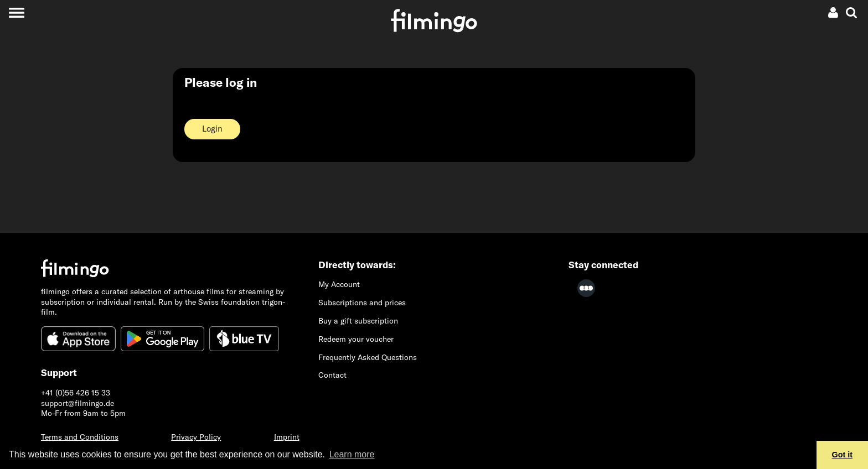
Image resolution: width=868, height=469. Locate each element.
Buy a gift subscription (358, 321)
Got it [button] (843, 455)
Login (212, 129)
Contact (332, 375)
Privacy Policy (196, 437)
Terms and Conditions (80, 437)
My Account (339, 284)
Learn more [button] (352, 454)
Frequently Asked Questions (368, 357)
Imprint (287, 437)
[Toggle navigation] (16, 12)
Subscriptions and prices (362, 303)
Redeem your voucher (356, 339)
